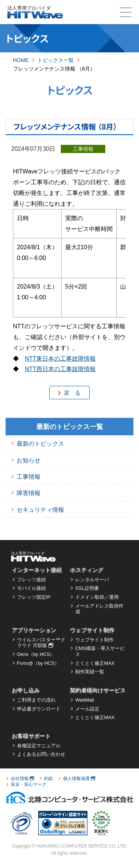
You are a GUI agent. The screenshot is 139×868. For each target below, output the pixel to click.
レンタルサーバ (92, 580)
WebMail (85, 700)
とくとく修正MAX (95, 663)
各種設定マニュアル (39, 746)
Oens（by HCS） (36, 654)
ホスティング (87, 570)
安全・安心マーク (29, 784)
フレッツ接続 (32, 580)
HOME (21, 60)
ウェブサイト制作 (92, 630)
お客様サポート (31, 736)
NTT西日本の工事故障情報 (60, 369)
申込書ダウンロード (39, 709)
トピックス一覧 (56, 60)
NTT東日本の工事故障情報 (60, 359)
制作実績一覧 (90, 672)
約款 (49, 778)
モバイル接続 (32, 588)
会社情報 (22, 778)
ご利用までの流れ (36, 700)
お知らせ (29, 460)
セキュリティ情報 (40, 510)
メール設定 (87, 709)
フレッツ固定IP (34, 597)
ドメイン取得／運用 (97, 597)
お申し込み (26, 690)
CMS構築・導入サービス (100, 651)
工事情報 (29, 477)
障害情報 (29, 493)
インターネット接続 (37, 570)
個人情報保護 (79, 778)
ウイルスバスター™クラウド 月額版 (41, 643)
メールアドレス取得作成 (99, 609)
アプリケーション (34, 630)
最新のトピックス (40, 444)
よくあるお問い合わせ (41, 754)
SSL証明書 (87, 588)
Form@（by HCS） (38, 663)
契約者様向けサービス (98, 690)
